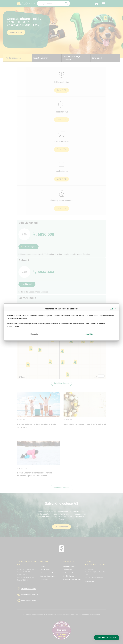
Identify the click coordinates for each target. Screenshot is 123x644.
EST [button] (111, 309)
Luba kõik (89, 334)
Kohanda (34, 334)
